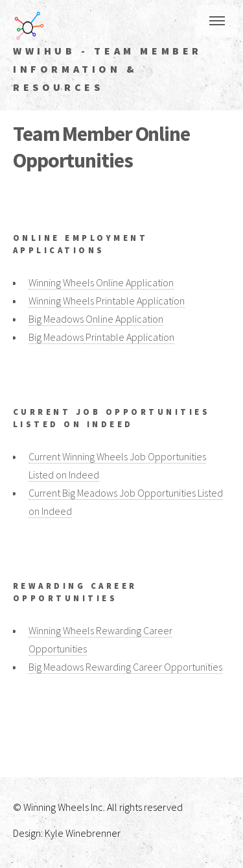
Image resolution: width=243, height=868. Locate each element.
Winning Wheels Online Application (101, 282)
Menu (217, 21)
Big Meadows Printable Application (101, 337)
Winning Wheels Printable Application (107, 301)
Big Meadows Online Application (96, 319)
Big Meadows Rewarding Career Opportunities (125, 667)
